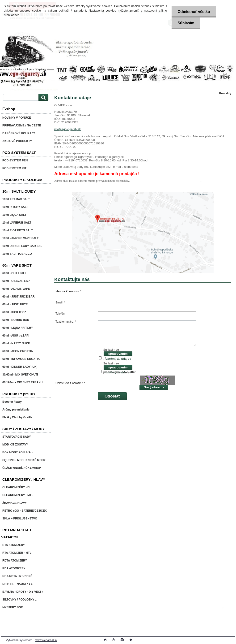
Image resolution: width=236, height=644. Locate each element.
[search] (43, 97)
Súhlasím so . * (118, 354)
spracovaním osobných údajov (118, 354)
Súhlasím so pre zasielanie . (121, 368)
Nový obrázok (154, 387)
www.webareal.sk (46, 640)
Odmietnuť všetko (194, 12)
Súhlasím (186, 23)
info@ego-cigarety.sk (67, 129)
